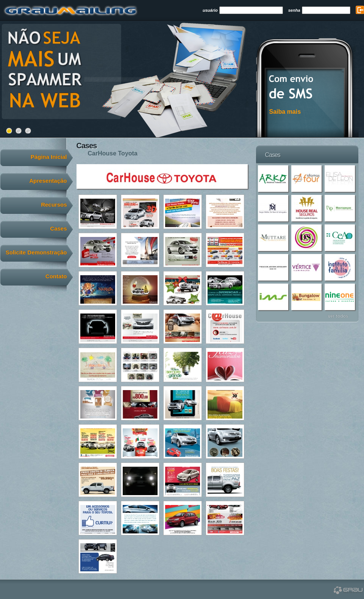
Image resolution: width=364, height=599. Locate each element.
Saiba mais (285, 112)
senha (294, 10)
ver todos (338, 316)
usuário (210, 10)
